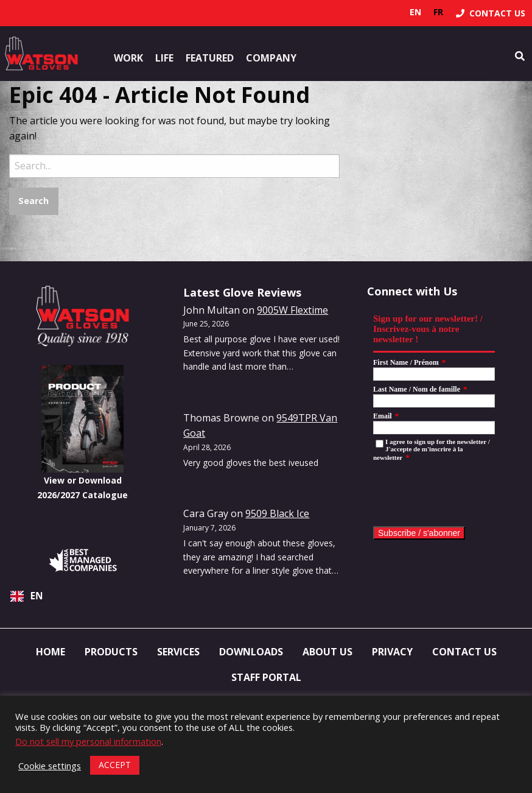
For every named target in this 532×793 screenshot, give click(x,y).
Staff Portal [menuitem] (266, 677)
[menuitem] (491, 13)
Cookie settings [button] (50, 766)
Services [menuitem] (178, 652)
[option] (438, 12)
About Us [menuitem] (327, 652)
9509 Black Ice (277, 513)
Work (128, 58)
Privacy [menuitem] (392, 652)
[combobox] (82, 596)
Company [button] (271, 58)
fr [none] (438, 12)
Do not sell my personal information (88, 741)
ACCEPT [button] (115, 765)
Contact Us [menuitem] (464, 652)
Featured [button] (210, 58)
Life (164, 58)
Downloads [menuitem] (251, 652)
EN (27, 596)
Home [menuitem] (51, 652)
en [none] (415, 12)
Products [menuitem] (111, 652)
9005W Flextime (292, 310)
